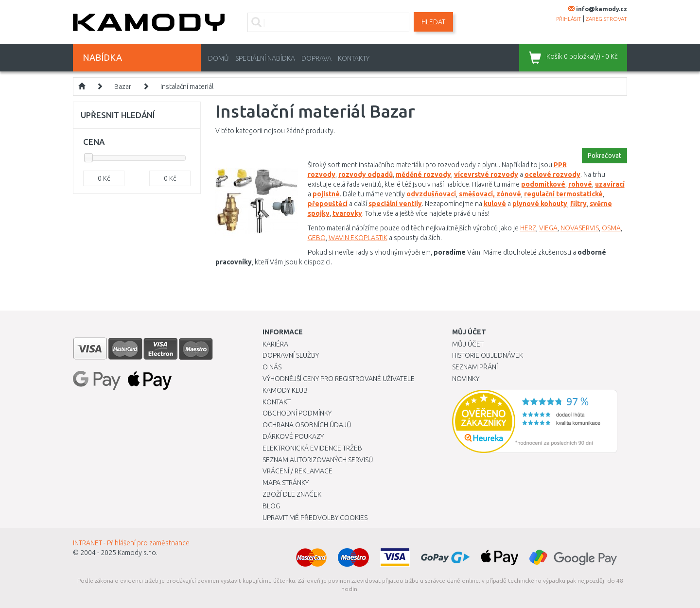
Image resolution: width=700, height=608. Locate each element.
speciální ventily (395, 204)
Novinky (466, 379)
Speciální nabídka (265, 58)
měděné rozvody (423, 174)
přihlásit (569, 19)
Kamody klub (285, 390)
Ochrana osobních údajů (307, 425)
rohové (580, 184)
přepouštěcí (328, 204)
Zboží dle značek (292, 494)
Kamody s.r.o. (138, 553)
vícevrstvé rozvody (486, 174)
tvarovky (347, 213)
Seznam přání (475, 367)
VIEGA (548, 228)
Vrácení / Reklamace (297, 471)
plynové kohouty (540, 204)
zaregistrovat (606, 19)
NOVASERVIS (580, 228)
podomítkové (543, 184)
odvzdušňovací (431, 194)
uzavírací (610, 184)
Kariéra (275, 344)
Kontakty (354, 58)
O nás (272, 367)
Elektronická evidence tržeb (312, 448)
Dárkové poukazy (293, 436)
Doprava (316, 58)
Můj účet (468, 344)
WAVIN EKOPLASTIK (358, 238)
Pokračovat (604, 156)
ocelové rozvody (552, 174)
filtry (578, 204)
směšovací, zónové (490, 194)
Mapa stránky (286, 483)
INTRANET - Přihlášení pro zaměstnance (131, 543)
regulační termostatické (563, 194)
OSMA (611, 228)
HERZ (528, 228)
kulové (495, 204)
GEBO (317, 238)
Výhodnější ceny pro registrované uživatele (339, 379)
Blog (271, 506)
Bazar (123, 87)
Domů (219, 58)
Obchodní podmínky (297, 413)
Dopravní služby (291, 355)
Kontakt (277, 402)
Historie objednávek (488, 355)
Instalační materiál (187, 87)
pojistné (326, 194)
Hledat (433, 22)
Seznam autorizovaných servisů (318, 460)
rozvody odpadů (366, 174)
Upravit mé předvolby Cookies (315, 518)
